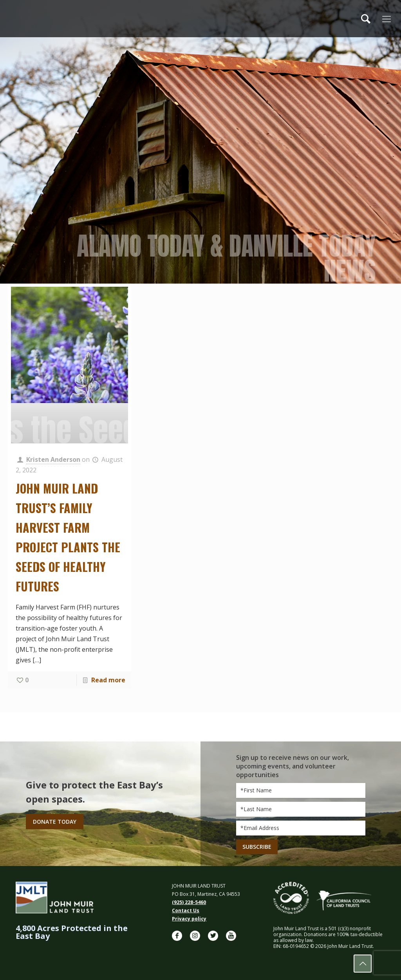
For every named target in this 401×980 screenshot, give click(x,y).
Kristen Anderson (53, 459)
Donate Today (55, 822)
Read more (108, 680)
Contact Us (186, 910)
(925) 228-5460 (189, 902)
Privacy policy (189, 919)
